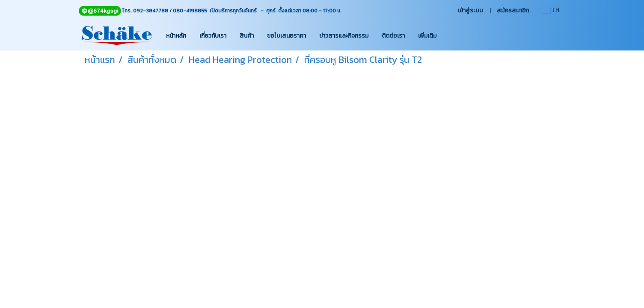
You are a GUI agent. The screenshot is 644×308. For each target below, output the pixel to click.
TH (551, 10)
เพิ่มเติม (427, 36)
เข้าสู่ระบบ (470, 10)
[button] (451, 36)
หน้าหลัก (176, 36)
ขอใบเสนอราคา (286, 36)
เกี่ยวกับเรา (213, 36)
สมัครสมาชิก (513, 10)
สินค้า (247, 36)
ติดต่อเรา (393, 36)
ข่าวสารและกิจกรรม (344, 36)
